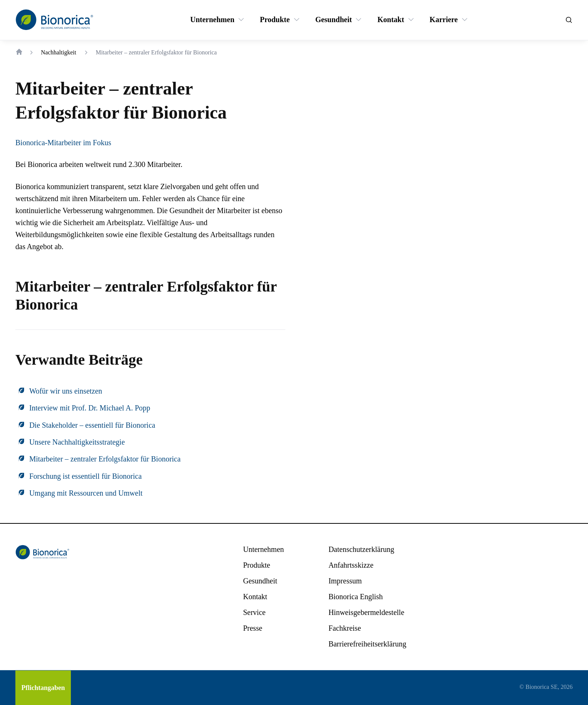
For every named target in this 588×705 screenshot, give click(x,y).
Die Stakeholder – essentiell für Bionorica (92, 425)
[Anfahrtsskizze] (351, 565)
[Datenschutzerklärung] (361, 549)
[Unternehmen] (212, 20)
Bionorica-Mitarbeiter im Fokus (63, 143)
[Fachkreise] (345, 628)
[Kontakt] (391, 20)
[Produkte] (275, 20)
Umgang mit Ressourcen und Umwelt (86, 493)
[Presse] (253, 628)
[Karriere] (444, 20)
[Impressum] (345, 581)
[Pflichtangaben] (43, 688)
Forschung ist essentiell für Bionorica (85, 476)
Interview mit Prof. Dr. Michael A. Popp (90, 408)
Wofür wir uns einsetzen (66, 391)
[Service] (254, 612)
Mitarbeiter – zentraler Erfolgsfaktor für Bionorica (105, 459)
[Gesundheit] (334, 20)
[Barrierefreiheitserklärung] (367, 644)
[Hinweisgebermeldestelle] (366, 612)
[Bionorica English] (356, 597)
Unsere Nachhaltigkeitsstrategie (77, 442)
